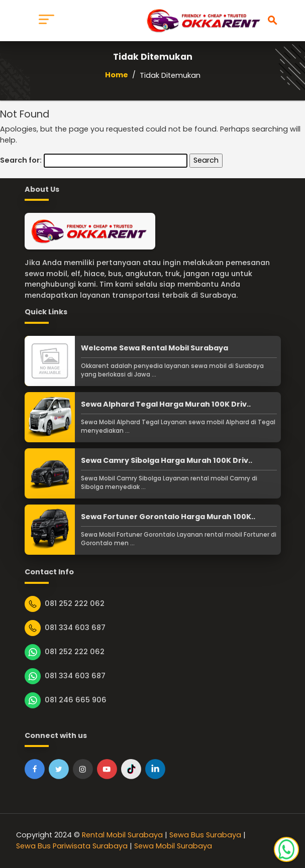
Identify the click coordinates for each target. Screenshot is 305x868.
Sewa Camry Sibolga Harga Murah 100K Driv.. (167, 460)
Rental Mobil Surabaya (122, 835)
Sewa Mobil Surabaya (173, 846)
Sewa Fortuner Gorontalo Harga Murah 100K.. (168, 517)
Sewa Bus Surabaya (205, 835)
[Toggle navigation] (46, 21)
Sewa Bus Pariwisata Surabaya (72, 846)
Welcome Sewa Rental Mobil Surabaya (155, 348)
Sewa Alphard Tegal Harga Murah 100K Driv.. (166, 404)
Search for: (21, 160)
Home (117, 75)
